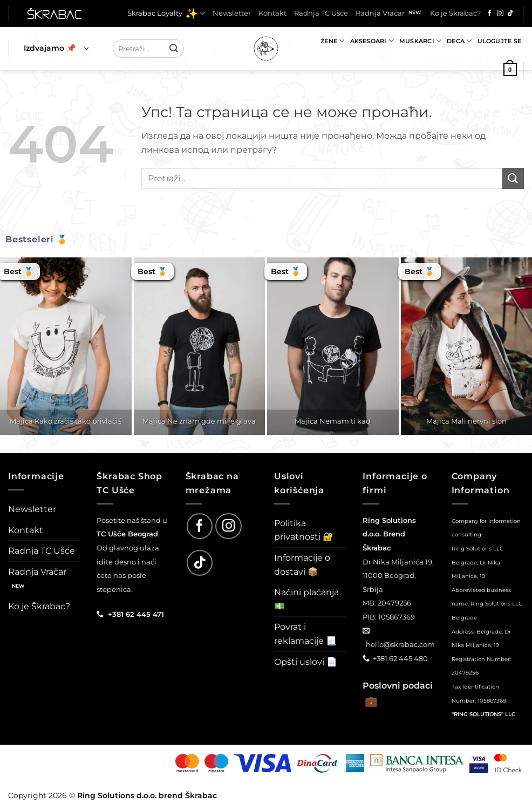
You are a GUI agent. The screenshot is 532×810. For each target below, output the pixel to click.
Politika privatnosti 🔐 (304, 530)
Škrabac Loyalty (166, 13)
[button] (56, 49)
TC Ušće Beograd (127, 534)
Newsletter (232, 13)
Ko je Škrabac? (455, 13)
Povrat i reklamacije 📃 (305, 634)
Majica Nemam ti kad (333, 421)
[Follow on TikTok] (510, 13)
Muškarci (420, 41)
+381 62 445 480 (400, 658)
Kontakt (272, 13)
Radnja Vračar (380, 13)
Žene (332, 41)
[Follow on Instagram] (500, 13)
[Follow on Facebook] (489, 13)
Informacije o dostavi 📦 (302, 565)
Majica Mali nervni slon (466, 421)
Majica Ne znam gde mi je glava (199, 421)
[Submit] (174, 49)
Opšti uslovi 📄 (306, 662)
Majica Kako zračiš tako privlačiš (66, 421)
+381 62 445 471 (136, 614)
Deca (459, 41)
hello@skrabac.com (400, 644)
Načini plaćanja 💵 (306, 599)
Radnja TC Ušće (321, 13)
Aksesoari (372, 41)
